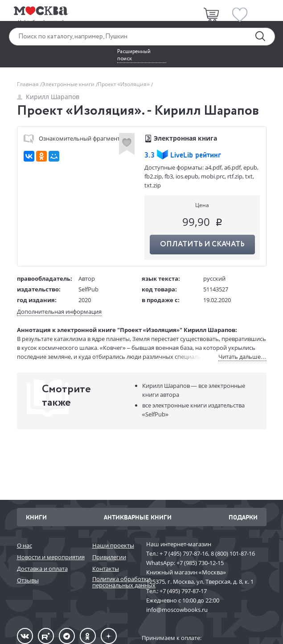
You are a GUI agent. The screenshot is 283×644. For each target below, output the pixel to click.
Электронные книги (69, 84)
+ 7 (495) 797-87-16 (184, 553)
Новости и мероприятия (50, 557)
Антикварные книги (138, 517)
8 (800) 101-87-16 (233, 553)
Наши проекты (113, 545)
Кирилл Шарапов (48, 97)
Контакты (106, 569)
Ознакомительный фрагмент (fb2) (78, 138)
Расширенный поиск (134, 55)
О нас (25, 545)
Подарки (243, 517)
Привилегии (109, 557)
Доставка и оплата (42, 569)
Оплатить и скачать (202, 244)
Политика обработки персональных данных (115, 582)
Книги (36, 517)
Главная (29, 84)
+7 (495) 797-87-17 (183, 591)
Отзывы (28, 580)
